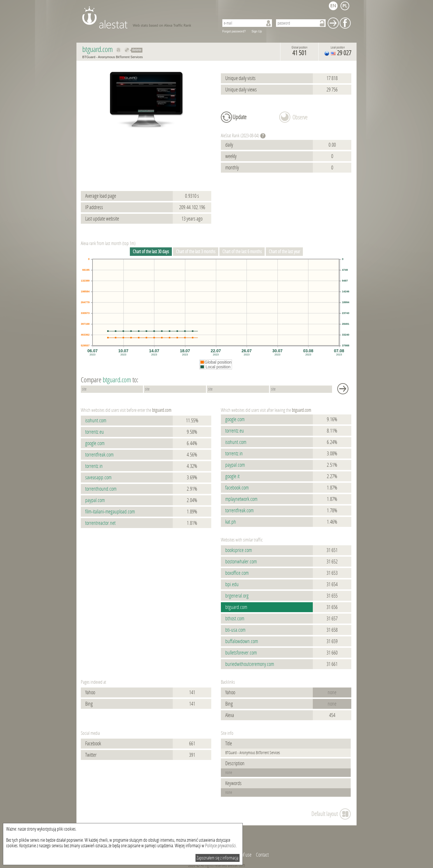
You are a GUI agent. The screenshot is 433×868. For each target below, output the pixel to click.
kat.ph (231, 522)
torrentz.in (94, 466)
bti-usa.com (235, 630)
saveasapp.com (98, 478)
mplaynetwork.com (241, 499)
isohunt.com (96, 421)
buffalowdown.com (242, 641)
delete (137, 50)
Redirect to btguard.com (127, 50)
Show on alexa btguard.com (119, 50)
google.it (232, 476)
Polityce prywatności (220, 846)
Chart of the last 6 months (242, 252)
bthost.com (235, 619)
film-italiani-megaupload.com (110, 512)
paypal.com (95, 500)
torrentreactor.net (100, 523)
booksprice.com (239, 550)
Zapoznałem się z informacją (218, 858)
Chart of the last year (284, 252)
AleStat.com (147, 18)
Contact (262, 855)
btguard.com (236, 607)
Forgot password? (234, 31)
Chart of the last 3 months (196, 252)
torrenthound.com (101, 489)
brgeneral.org (237, 596)
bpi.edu (232, 584)
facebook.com (237, 488)
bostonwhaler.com (241, 562)
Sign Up (257, 31)
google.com (95, 443)
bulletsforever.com (241, 653)
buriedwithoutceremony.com (250, 664)
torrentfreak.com (99, 455)
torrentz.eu (95, 432)
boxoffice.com (237, 573)
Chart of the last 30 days (151, 252)
